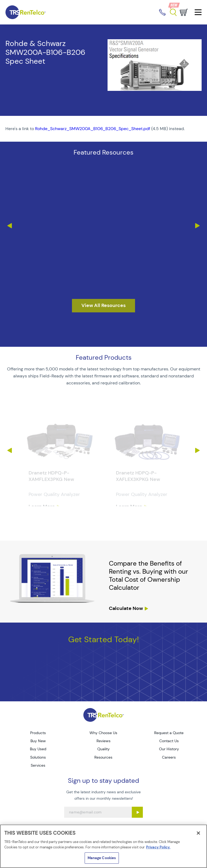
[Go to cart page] (184, 12)
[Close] (198, 833)
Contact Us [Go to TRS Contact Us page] (169, 741)
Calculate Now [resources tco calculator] (126, 608)
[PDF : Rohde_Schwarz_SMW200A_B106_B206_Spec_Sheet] (103, 129)
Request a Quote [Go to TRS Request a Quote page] (169, 733)
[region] (103, 846)
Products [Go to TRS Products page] (38, 733)
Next (198, 226)
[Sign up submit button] (137, 812)
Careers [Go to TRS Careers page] (169, 757)
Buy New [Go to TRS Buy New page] (38, 741)
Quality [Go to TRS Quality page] (103, 749)
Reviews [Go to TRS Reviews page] (103, 741)
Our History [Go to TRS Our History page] (169, 749)
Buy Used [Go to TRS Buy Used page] (38, 749)
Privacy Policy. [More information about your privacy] (158, 847)
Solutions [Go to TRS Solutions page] (38, 757)
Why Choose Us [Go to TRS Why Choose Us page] (103, 733)
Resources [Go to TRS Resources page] (103, 757)
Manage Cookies (102, 858)
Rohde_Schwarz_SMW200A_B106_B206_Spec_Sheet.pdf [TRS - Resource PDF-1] (93, 129)
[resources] (103, 306)
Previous (9, 226)
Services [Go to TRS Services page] (38, 765)
